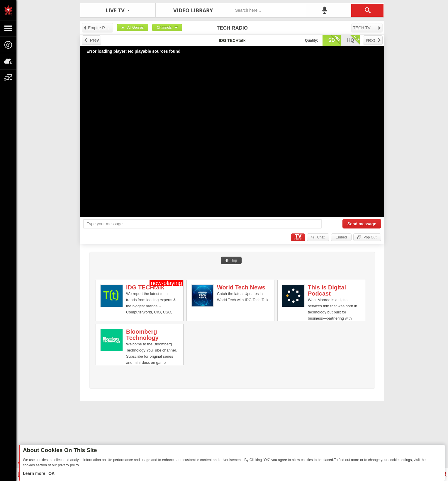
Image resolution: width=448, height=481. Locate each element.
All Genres (135, 28)
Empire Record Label (98, 28)
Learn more (35, 473)
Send (362, 224)
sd (335, 40)
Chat (321, 237)
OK (51, 473)
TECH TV (367, 28)
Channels (164, 28)
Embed (341, 237)
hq (354, 40)
